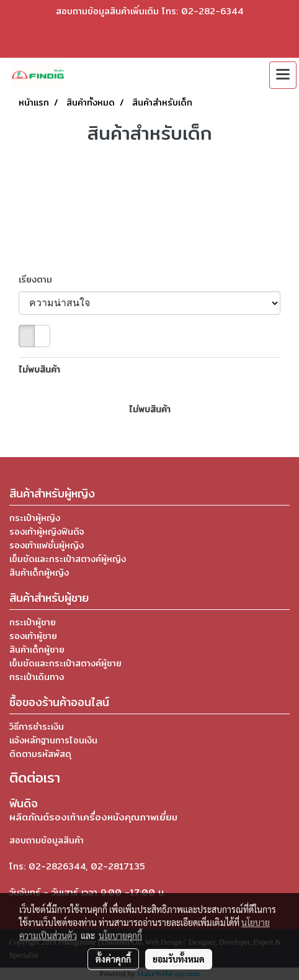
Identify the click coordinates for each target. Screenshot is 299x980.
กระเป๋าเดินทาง (37, 677)
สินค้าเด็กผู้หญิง (39, 573)
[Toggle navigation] (283, 75)
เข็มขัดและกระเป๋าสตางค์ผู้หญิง (68, 559)
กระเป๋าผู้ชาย (33, 622)
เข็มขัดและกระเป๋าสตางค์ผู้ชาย (65, 663)
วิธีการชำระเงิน (37, 727)
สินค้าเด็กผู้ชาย (37, 650)
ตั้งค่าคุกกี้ (113, 959)
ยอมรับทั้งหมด (179, 959)
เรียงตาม (40, 280)
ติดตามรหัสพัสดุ (40, 754)
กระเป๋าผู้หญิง (35, 518)
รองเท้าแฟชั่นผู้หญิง (47, 545)
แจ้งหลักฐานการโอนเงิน (53, 740)
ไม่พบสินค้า (39, 370)
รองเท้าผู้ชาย (33, 636)
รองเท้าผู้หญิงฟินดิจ (47, 532)
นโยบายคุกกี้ (120, 935)
